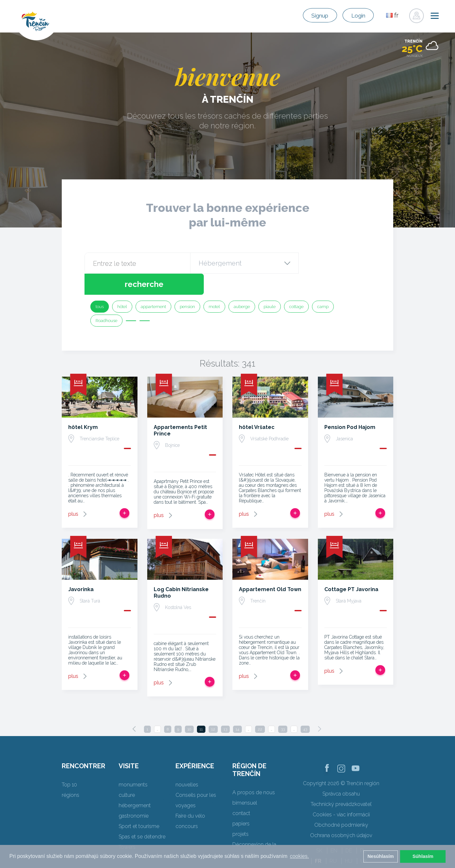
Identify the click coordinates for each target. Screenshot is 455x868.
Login (354, 16)
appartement (153, 285)
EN (334, 829)
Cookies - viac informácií (341, 793)
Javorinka (81, 568)
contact (241, 792)
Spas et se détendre (142, 816)
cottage (296, 285)
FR (318, 840)
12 (213, 708)
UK (364, 840)
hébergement (135, 784)
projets (240, 813)
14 (237, 708)
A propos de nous (254, 771)
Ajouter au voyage (124, 492)
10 (189, 708)
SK (319, 829)
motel (214, 285)
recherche (334, 263)
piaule (270, 285)
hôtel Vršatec (257, 406)
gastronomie (134, 795)
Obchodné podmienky (341, 804)
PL (363, 829)
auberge (242, 285)
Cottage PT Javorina (351, 568)
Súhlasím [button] (423, 856)
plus (73, 493)
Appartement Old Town (270, 568)
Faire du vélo (190, 795)
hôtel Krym (83, 406)
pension (187, 285)
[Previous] (134, 708)
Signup (308, 16)
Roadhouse (106, 299)
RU (333, 840)
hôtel (122, 285)
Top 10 (69, 764)
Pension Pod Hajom (350, 406)
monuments (133, 764)
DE (349, 829)
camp (323, 285)
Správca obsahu (341, 773)
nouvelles (187, 764)
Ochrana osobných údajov (341, 814)
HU (349, 840)
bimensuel (245, 782)
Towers (127, 826)
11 (201, 708)
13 (225, 708)
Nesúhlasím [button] (381, 856)
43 (305, 708)
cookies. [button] (299, 856)
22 (260, 708)
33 (283, 708)
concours (187, 805)
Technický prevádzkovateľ (341, 783)
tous (100, 285)
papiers (241, 803)
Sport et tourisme (139, 805)
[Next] (319, 708)
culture (127, 774)
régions (71, 774)
